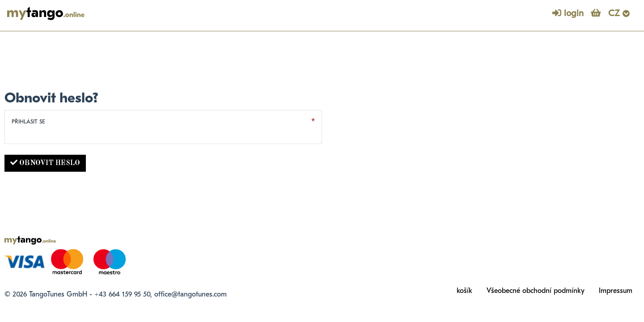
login (568, 13)
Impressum (616, 291)
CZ (619, 13)
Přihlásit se (28, 121)
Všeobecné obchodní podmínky (536, 291)
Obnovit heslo (45, 163)
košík (464, 291)
